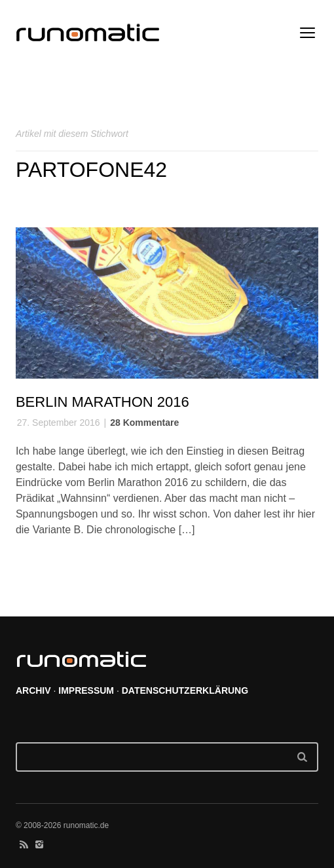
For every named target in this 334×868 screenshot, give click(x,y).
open (308, 33)
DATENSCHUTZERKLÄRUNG (185, 690)
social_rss (24, 844)
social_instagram (39, 844)
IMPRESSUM (86, 690)
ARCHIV (33, 690)
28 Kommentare (144, 423)
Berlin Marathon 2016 (102, 402)
